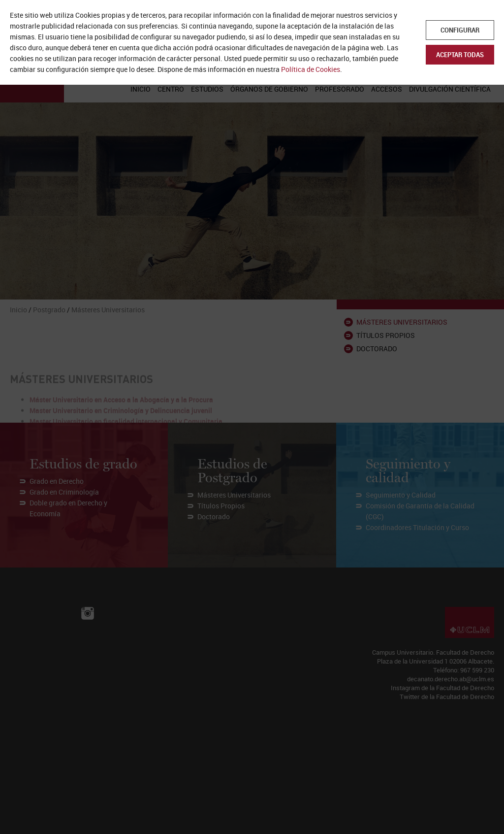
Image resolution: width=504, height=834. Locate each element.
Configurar (460, 30)
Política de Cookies (311, 69)
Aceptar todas (460, 55)
